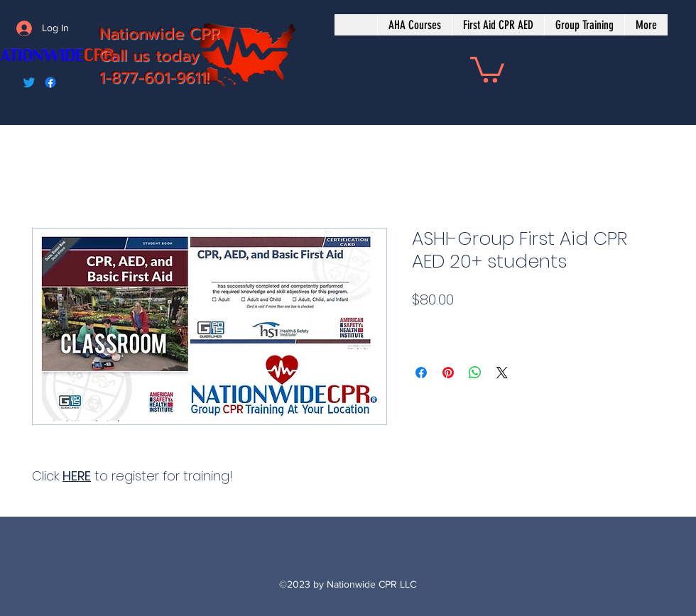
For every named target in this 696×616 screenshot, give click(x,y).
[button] (487, 68)
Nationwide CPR (160, 34)
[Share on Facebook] (421, 373)
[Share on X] (502, 373)
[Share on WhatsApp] (475, 373)
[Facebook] (50, 82)
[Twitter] (29, 82)
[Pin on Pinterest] (448, 373)
